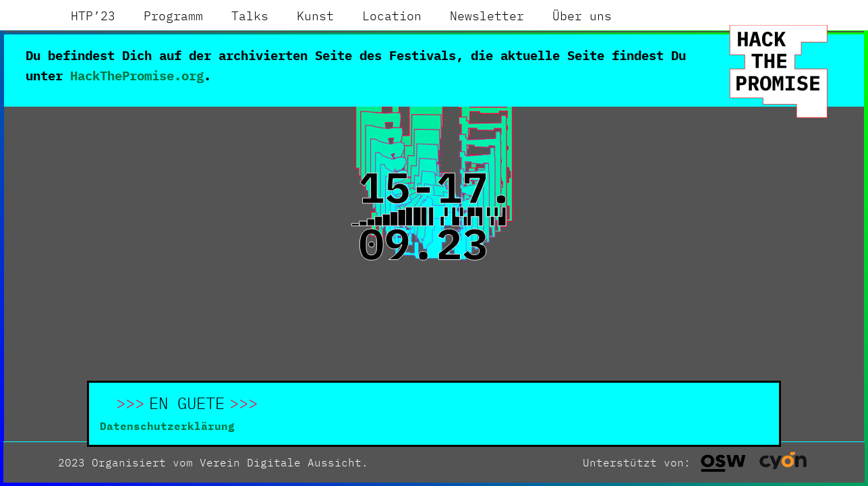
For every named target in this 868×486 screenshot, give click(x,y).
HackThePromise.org (137, 75)
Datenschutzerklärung (167, 426)
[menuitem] (93, 16)
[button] (25, 461)
